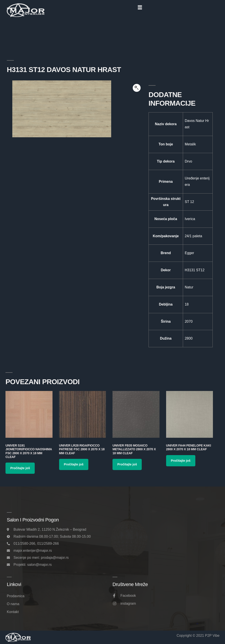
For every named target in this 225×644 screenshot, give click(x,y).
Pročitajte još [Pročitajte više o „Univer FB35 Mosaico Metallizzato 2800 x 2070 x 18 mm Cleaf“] (127, 464)
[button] (140, 7)
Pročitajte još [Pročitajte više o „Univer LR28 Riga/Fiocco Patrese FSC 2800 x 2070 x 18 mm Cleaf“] (74, 464)
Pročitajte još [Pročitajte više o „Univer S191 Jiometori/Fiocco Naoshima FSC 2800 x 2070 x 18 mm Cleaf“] (20, 468)
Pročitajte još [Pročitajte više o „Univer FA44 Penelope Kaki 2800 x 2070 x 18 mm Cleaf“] (181, 461)
